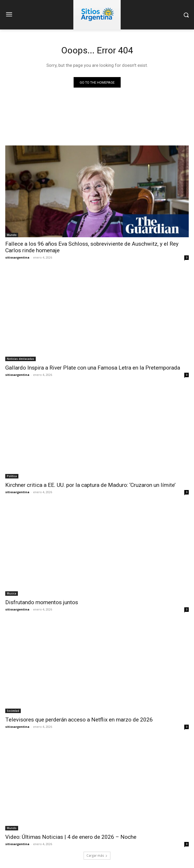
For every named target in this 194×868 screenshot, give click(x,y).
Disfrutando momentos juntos (42, 602)
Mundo (12, 235)
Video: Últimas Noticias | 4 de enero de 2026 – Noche (71, 837)
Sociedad (13, 711)
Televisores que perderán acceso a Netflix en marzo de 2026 (79, 720)
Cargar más (97, 856)
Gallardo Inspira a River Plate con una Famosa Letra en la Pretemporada (93, 368)
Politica (12, 476)
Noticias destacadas (21, 359)
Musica (12, 593)
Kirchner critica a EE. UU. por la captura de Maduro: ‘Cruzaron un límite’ (90, 485)
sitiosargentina (17, 257)
